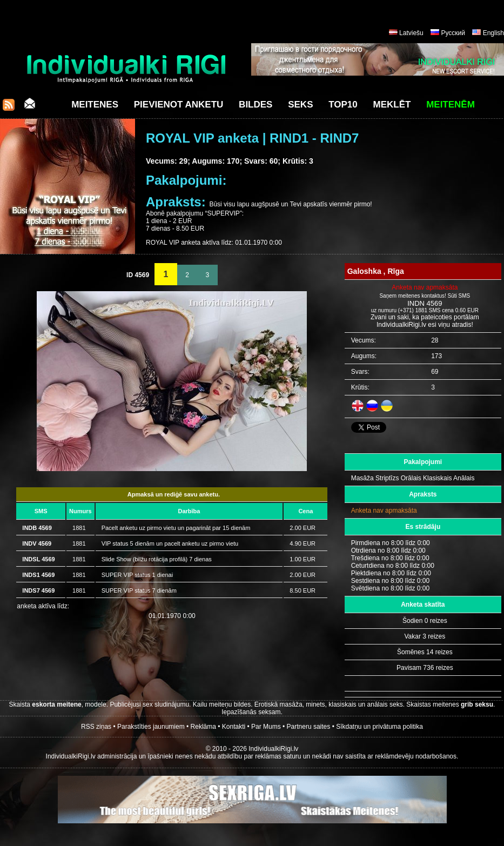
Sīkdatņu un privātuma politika (379, 727)
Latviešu (411, 33)
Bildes (256, 105)
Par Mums (266, 727)
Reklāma (203, 727)
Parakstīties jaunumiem (151, 727)
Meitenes (95, 105)
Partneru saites (309, 727)
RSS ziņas (96, 727)
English (493, 33)
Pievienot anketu (179, 105)
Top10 (343, 105)
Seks (300, 105)
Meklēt (392, 105)
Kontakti (234, 727)
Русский (453, 33)
